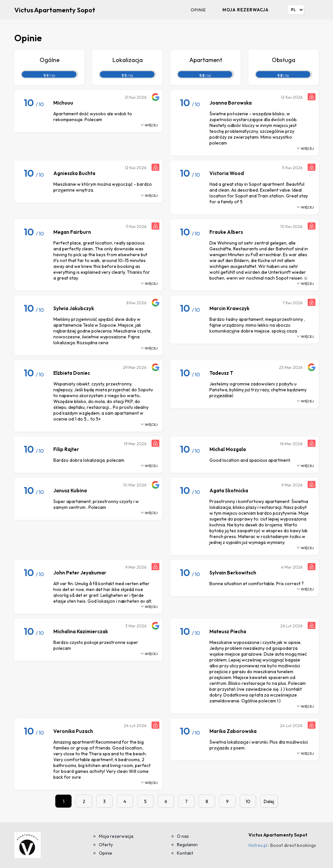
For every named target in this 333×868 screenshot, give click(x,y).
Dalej (269, 801)
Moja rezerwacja (246, 10)
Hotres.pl (258, 845)
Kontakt (185, 853)
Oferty (106, 845)
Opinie (198, 10)
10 (248, 801)
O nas (183, 836)
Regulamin (187, 845)
